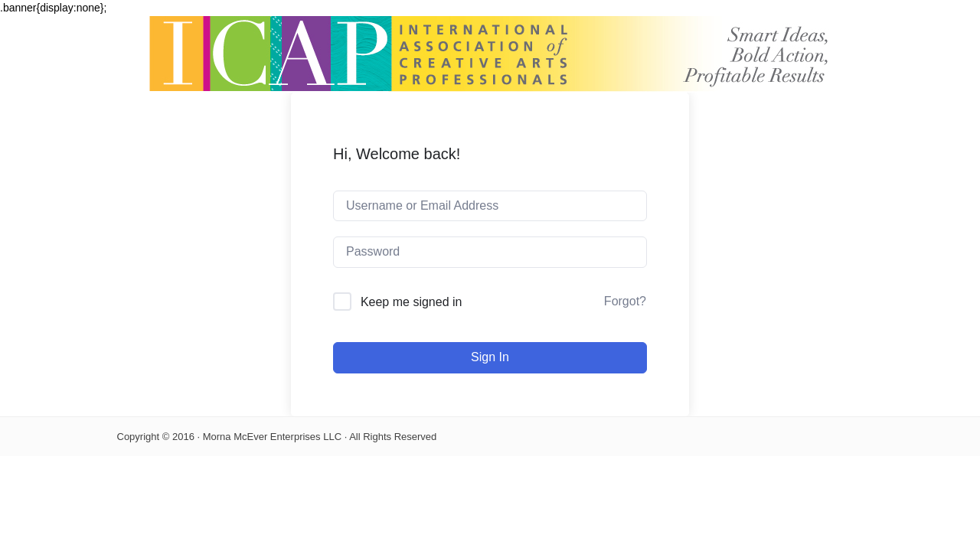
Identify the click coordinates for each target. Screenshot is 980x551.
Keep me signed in (412, 302)
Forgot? (625, 301)
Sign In (490, 357)
